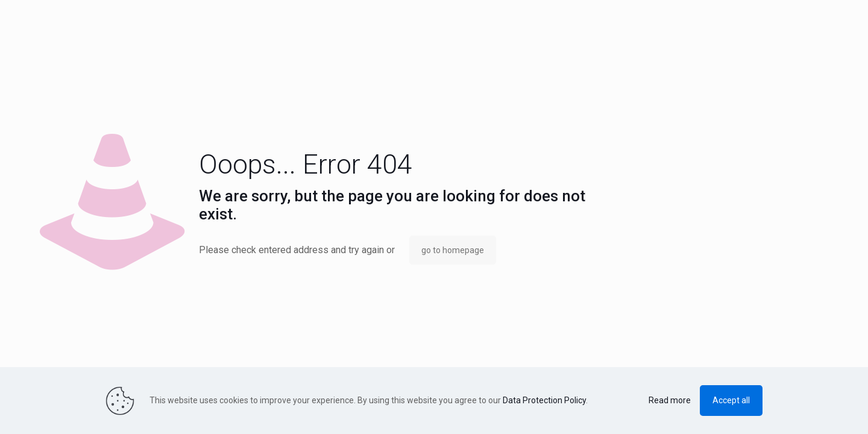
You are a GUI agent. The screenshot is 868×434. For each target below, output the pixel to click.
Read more (670, 400)
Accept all (731, 400)
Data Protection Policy (544, 400)
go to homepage (453, 250)
